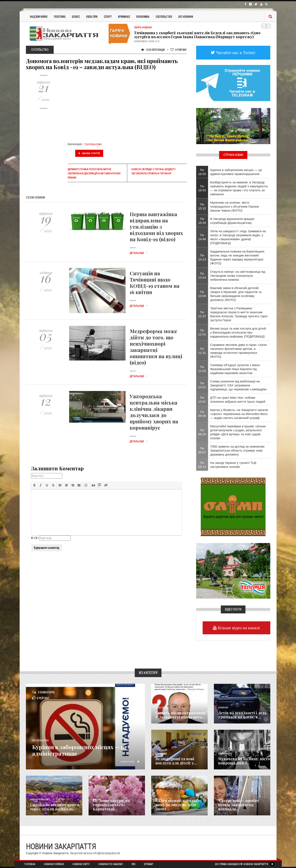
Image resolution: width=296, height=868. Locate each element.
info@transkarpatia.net (107, 853)
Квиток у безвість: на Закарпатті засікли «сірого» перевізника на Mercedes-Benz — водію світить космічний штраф (239, 414)
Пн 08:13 (202, 465)
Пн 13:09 (202, 294)
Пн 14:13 (202, 257)
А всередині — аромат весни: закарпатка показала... (239, 805)
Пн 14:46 (202, 237)
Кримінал (124, 16)
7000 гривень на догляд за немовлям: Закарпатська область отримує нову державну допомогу (238, 450)
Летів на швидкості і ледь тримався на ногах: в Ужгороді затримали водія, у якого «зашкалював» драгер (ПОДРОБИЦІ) (238, 237)
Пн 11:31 (202, 351)
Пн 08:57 (202, 450)
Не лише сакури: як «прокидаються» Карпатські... (111, 805)
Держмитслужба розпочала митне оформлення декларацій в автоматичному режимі (94, 174)
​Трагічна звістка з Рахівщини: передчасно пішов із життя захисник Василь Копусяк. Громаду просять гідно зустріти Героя (239, 314)
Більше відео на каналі (238, 628)
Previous (264, 26)
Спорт (108, 16)
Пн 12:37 (202, 314)
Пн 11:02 (202, 369)
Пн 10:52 (202, 385)
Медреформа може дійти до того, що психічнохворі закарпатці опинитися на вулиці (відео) (156, 347)
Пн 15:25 (202, 221)
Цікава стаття (89, 153)
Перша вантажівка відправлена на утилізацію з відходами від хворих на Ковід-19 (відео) (156, 227)
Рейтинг (179, 50)
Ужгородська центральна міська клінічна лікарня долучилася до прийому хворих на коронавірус (154, 412)
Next (268, 26)
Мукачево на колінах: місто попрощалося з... (244, 761)
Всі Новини (186, 16)
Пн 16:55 (202, 172)
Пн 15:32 (202, 206)
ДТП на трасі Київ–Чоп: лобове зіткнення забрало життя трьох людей (238, 400)
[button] (34, 485)
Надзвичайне (39, 16)
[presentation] (34, 485)
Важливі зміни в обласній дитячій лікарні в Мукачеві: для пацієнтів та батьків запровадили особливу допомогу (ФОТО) (236, 294)
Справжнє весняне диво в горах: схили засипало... (55, 807)
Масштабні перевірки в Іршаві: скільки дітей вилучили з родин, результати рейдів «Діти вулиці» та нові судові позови (238, 432)
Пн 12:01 (202, 332)
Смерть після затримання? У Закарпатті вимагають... (182, 715)
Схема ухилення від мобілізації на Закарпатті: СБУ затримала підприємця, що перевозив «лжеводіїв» (239, 385)
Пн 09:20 (202, 432)
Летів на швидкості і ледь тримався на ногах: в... (242, 715)
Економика (161, 754)
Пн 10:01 (202, 400)
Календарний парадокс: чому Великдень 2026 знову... (178, 805)
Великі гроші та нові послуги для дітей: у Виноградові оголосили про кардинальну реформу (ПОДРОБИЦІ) (238, 332)
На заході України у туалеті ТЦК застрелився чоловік (233, 465)
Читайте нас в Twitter (235, 53)
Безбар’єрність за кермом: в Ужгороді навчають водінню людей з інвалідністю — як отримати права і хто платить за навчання (239, 188)
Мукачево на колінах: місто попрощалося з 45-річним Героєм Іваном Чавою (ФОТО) (234, 206)
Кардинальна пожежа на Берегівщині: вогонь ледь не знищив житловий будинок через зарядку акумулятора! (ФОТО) (238, 257)
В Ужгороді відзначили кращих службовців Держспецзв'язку (232, 221)
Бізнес (76, 16)
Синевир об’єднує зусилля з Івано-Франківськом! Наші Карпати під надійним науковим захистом (235, 369)
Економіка (143, 16)
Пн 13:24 (202, 275)
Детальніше (139, 253)
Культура (92, 16)
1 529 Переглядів (153, 50)
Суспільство (164, 16)
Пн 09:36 (202, 414)
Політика (60, 16)
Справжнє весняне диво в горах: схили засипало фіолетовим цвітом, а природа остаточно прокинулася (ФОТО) (238, 351)
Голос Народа (162, 708)
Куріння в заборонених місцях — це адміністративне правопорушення (236, 172)
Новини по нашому (40, 800)
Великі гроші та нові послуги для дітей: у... (176, 761)
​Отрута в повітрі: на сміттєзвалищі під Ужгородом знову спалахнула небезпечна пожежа (238, 276)
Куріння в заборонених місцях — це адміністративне (88, 750)
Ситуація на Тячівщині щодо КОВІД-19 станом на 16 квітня (155, 283)
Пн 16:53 (202, 188)
